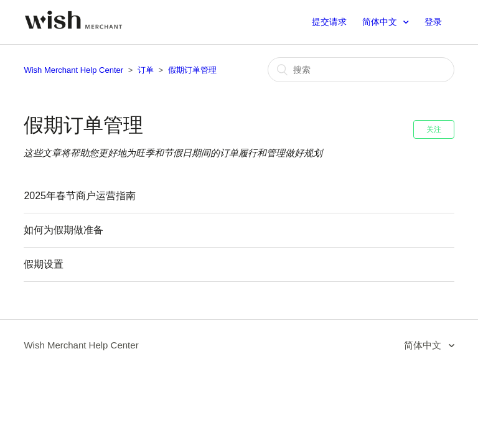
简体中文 (381, 22)
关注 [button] (434, 129)
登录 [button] (433, 22)
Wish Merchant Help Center (73, 70)
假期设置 (44, 264)
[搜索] (361, 70)
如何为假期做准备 (63, 230)
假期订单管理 (192, 70)
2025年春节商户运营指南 (80, 196)
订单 (146, 70)
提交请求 (329, 22)
